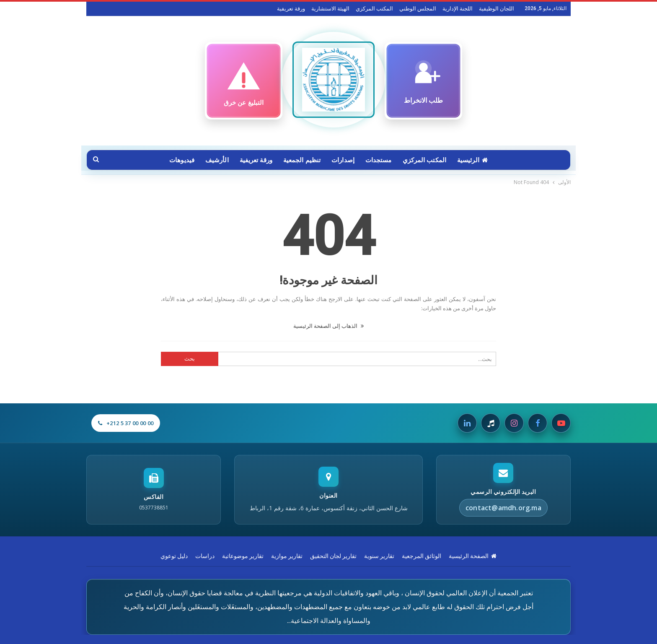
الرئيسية (477, 160)
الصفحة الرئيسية (473, 556)
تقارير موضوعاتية (243, 556)
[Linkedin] (467, 423)
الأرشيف (214, 160)
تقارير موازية (287, 556)
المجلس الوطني (418, 8)
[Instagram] (514, 423)
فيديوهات (178, 160)
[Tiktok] (491, 423)
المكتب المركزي (374, 8)
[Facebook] (538, 423)
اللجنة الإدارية (458, 8)
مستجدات (380, 160)
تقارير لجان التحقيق (333, 556)
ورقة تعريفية (291, 8)
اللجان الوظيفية (497, 8)
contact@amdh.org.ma (503, 508)
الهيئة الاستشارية (330, 8)
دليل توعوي (174, 556)
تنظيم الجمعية (301, 160)
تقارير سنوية (379, 556)
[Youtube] (561, 423)
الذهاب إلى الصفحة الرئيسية (328, 326)
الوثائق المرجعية (422, 556)
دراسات (205, 556)
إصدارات (344, 160)
